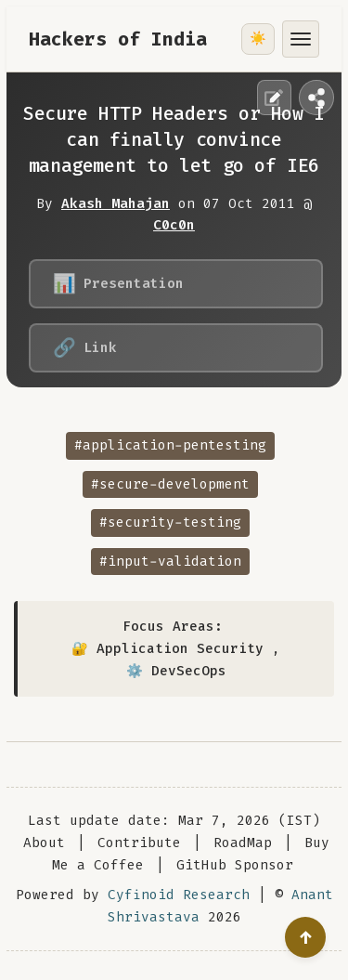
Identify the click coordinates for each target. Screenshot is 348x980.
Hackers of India (118, 39)
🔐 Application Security (168, 649)
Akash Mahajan (116, 204)
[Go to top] (305, 937)
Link (85, 348)
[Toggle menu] (301, 39)
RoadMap (243, 843)
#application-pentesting (170, 445)
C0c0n (174, 225)
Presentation (118, 284)
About (44, 843)
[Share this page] (316, 98)
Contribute (139, 843)
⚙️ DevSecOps (176, 671)
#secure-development (170, 484)
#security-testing (170, 523)
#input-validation (170, 562)
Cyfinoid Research (179, 895)
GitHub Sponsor (235, 865)
